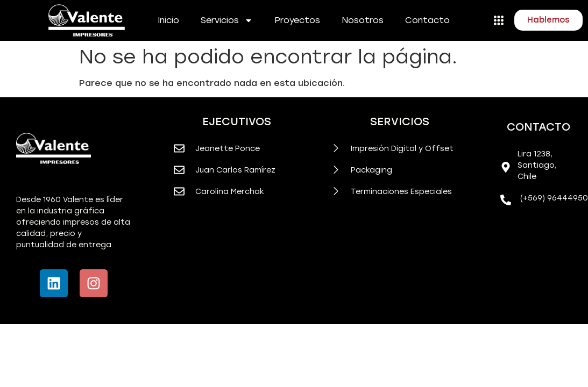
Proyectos (297, 20)
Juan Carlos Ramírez (235, 170)
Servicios (227, 20)
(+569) (534, 198)
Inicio (168, 20)
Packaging (371, 170)
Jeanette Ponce (228, 149)
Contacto (427, 20)
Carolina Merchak (230, 192)
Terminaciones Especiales (401, 192)
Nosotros (363, 20)
